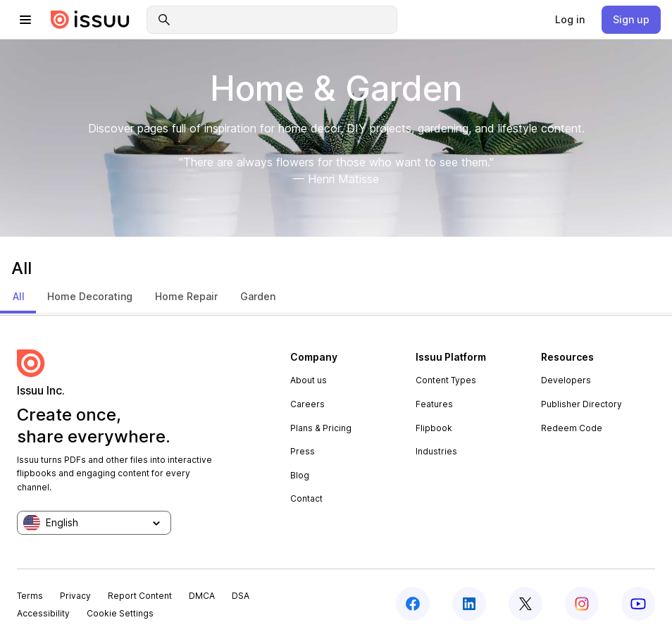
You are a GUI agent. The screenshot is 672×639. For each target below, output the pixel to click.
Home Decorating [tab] (90, 296)
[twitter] (525, 604)
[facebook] (413, 604)
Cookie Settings (120, 613)
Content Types (446, 380)
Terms (30, 596)
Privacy (75, 596)
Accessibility (43, 613)
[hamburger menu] (25, 20)
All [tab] (19, 296)
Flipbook (434, 428)
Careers (307, 404)
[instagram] (582, 604)
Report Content (140, 596)
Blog (300, 475)
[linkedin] (469, 604)
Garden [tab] (258, 296)
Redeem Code (572, 428)
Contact (306, 498)
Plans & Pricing (321, 428)
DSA (241, 596)
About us (309, 380)
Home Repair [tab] (186, 296)
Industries (436, 451)
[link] (570, 20)
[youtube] (638, 604)
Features (434, 404)
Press (303, 451)
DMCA (202, 596)
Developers (566, 380)
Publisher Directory (581, 404)
